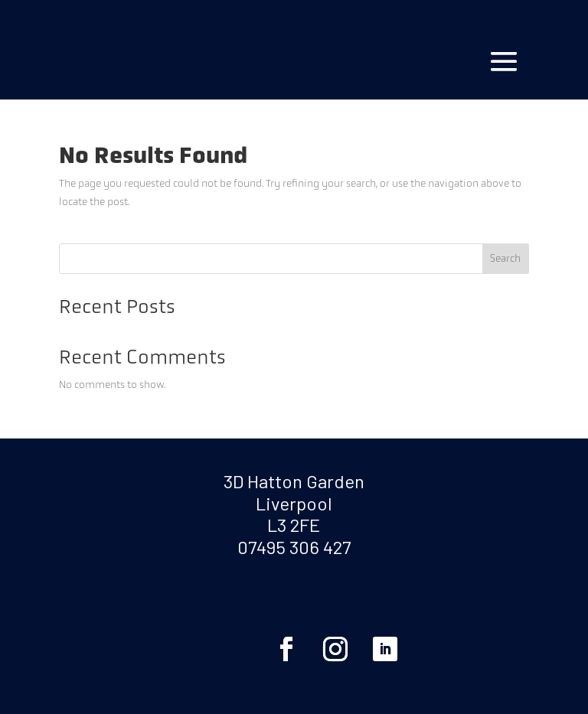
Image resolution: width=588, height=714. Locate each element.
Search (505, 258)
